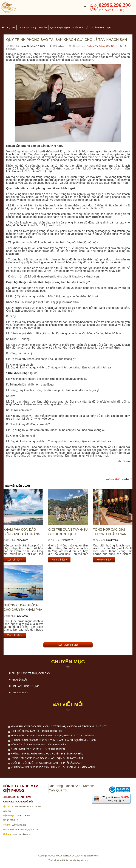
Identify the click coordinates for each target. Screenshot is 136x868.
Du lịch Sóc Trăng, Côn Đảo (101, 46)
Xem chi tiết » (15, 560)
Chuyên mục (68, 662)
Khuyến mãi (19, 680)
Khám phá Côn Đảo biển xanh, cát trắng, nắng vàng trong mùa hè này (23, 532)
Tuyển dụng (20, 692)
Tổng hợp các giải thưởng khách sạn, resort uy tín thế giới (112, 532)
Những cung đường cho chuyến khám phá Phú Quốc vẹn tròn (23, 608)
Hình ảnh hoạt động (25, 686)
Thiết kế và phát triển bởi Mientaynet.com (68, 860)
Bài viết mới (68, 704)
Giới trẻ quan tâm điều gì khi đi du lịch (68, 532)
